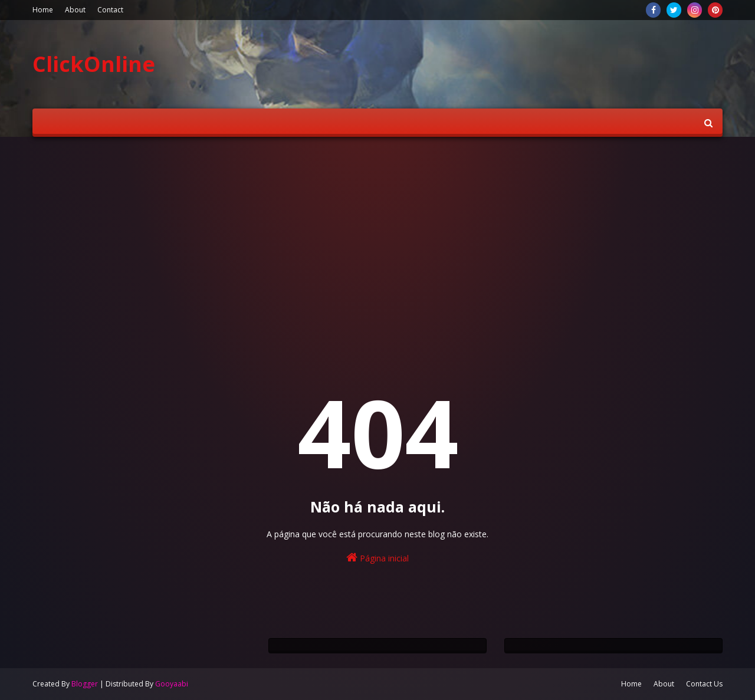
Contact (110, 10)
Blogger (85, 684)
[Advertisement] (377, 237)
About (75, 10)
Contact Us (704, 684)
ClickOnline (94, 64)
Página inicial (377, 558)
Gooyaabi (172, 684)
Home (43, 10)
